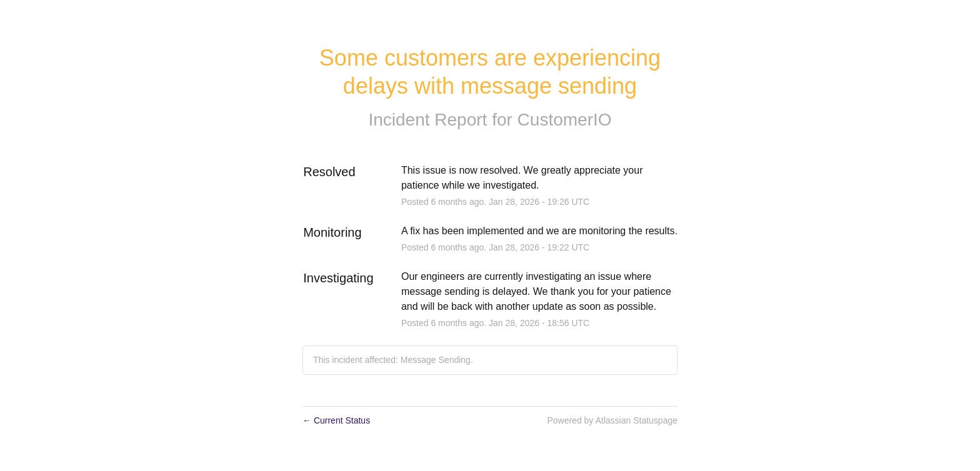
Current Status (336, 420)
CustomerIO (565, 120)
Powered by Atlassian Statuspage (612, 420)
